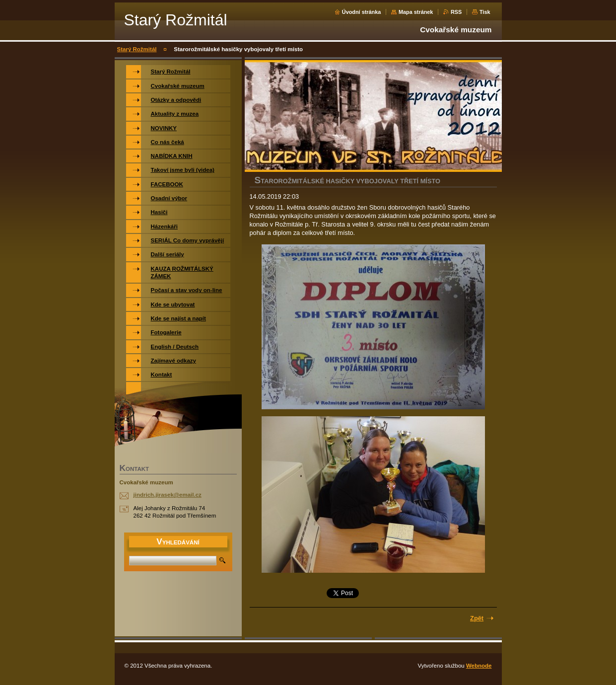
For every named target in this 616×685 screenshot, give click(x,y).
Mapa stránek (416, 12)
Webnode (479, 666)
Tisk (485, 12)
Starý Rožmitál (137, 49)
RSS (456, 12)
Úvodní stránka (362, 12)
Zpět (477, 618)
